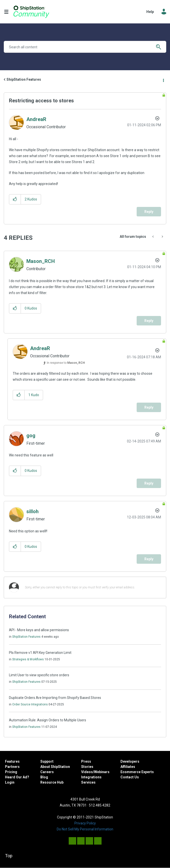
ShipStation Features (24, 79)
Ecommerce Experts (137, 772)
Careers (47, 772)
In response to (66, 363)
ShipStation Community (31, 12)
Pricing (11, 772)
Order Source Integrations (30, 704)
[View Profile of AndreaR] (36, 119)
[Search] (85, 47)
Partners (12, 767)
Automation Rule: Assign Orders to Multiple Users (48, 720)
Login (10, 782)
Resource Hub (52, 782)
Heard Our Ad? (17, 777)
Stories (87, 767)
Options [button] (163, 80)
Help (150, 12)
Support (47, 761)
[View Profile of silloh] (32, 511)
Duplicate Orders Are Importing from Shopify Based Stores (55, 698)
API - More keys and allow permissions (39, 630)
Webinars (102, 772)
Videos (87, 772)
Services (88, 782)
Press (86, 761)
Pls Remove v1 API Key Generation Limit (40, 653)
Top (9, 856)
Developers (130, 761)
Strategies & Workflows (28, 659)
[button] (15, 199)
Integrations (91, 777)
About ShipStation (55, 767)
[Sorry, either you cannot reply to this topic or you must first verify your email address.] (91, 588)
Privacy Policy (85, 823)
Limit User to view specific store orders (39, 675)
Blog (44, 777)
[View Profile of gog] (31, 435)
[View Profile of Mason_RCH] (41, 261)
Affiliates (128, 767)
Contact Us (130, 777)
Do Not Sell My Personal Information (85, 829)
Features (12, 761)
